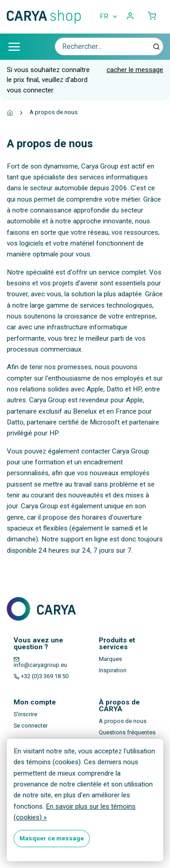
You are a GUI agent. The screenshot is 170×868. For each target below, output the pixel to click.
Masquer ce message (52, 838)
